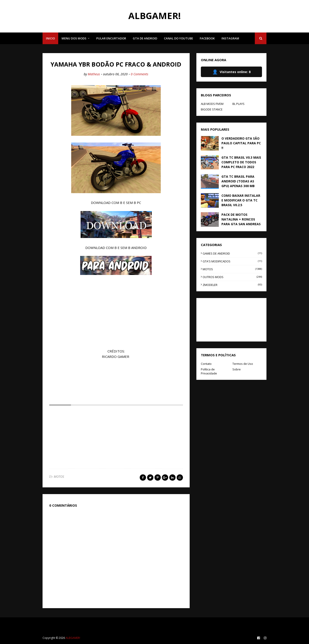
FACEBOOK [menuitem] (207, 38)
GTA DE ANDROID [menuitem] (145, 38)
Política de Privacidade (209, 371)
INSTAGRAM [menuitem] (230, 38)
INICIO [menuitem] (50, 38)
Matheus (94, 74)
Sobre (237, 369)
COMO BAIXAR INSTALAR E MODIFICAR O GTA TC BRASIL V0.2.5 (241, 200)
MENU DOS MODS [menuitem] (74, 38)
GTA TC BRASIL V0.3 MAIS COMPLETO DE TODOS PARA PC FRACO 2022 (241, 162)
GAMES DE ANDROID (232, 253)
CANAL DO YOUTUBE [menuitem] (178, 38)
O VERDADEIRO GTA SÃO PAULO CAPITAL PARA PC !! (241, 143)
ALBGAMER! (154, 16)
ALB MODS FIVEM (212, 104)
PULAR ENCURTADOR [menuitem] (111, 38)
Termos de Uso (243, 364)
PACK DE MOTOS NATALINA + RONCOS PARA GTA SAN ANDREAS (241, 219)
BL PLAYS (238, 104)
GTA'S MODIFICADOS (232, 261)
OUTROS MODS (232, 277)
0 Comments (139, 74)
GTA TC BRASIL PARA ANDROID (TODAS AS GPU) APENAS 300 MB (238, 181)
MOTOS (59, 477)
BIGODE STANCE (212, 109)
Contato (206, 364)
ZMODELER (232, 285)
